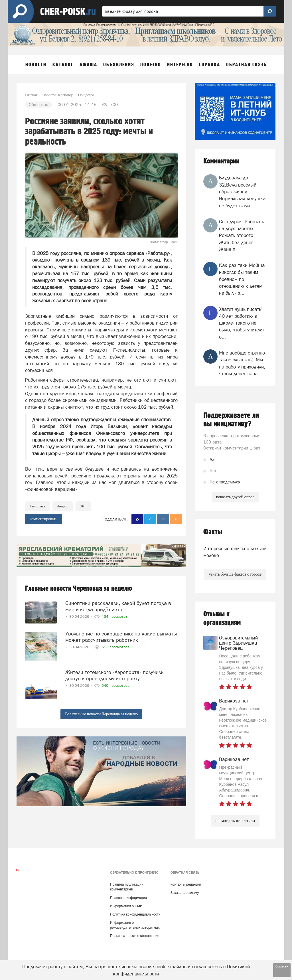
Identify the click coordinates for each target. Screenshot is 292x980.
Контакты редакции (186, 884)
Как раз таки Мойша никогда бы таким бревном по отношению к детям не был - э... (242, 279)
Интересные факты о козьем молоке (235, 552)
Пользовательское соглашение (135, 936)
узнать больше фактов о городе (235, 574)
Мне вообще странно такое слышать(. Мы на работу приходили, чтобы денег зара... (242, 363)
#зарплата (37, 506)
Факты (213, 532)
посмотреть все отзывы (235, 821)
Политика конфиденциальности (135, 914)
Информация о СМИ (126, 906)
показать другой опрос (235, 497)
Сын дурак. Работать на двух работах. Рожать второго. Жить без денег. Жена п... (242, 235)
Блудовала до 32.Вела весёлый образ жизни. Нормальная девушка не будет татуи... (242, 192)
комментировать (43, 519)
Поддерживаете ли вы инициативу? (231, 420)
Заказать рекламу (185, 893)
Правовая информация (128, 898)
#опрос (63, 506)
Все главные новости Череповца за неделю (101, 714)
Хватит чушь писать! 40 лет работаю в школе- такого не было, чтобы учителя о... (241, 323)
